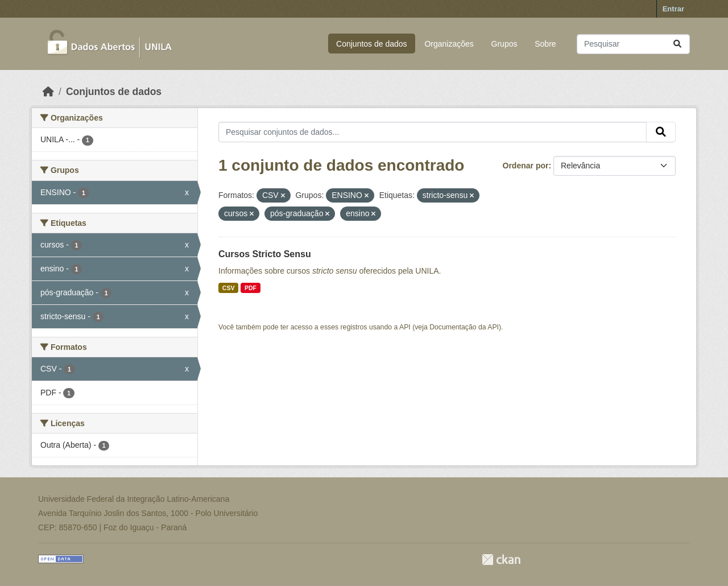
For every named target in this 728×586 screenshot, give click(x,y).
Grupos (504, 44)
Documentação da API (464, 327)
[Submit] (677, 44)
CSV (229, 288)
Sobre (545, 44)
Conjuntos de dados (372, 44)
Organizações (449, 44)
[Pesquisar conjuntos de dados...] (633, 44)
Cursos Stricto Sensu (265, 254)
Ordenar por (526, 166)
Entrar (673, 9)
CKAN (501, 560)
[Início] (48, 92)
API (405, 327)
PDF (251, 288)
